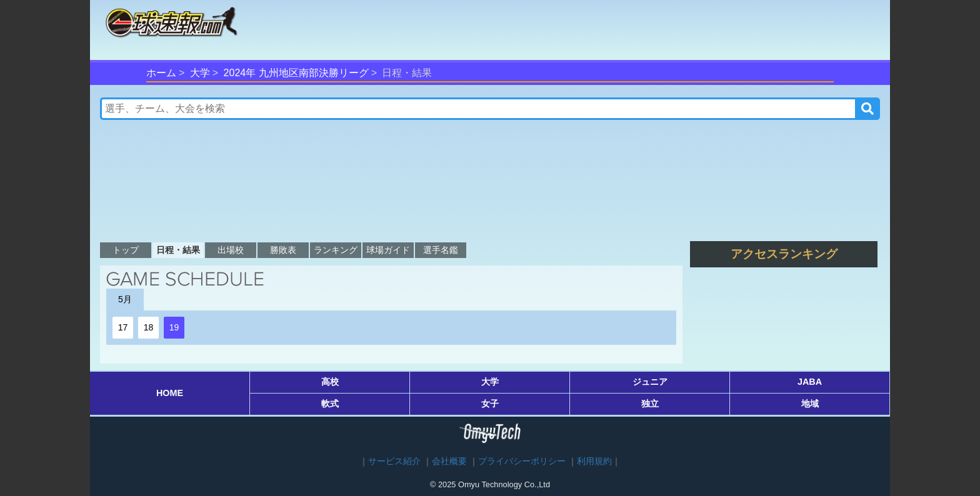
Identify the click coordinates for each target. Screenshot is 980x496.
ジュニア (650, 382)
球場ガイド (388, 250)
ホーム (161, 73)
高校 (330, 382)
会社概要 (449, 461)
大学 (200, 73)
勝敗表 (283, 250)
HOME (170, 393)
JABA (810, 382)
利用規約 (594, 461)
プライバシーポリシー (522, 461)
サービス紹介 (394, 461)
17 (123, 327)
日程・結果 (178, 250)
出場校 (231, 250)
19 (174, 327)
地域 (810, 404)
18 (149, 327)
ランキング (336, 250)
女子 (490, 404)
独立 (650, 404)
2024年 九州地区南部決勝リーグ (296, 73)
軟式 (330, 404)
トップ (126, 250)
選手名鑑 (441, 250)
